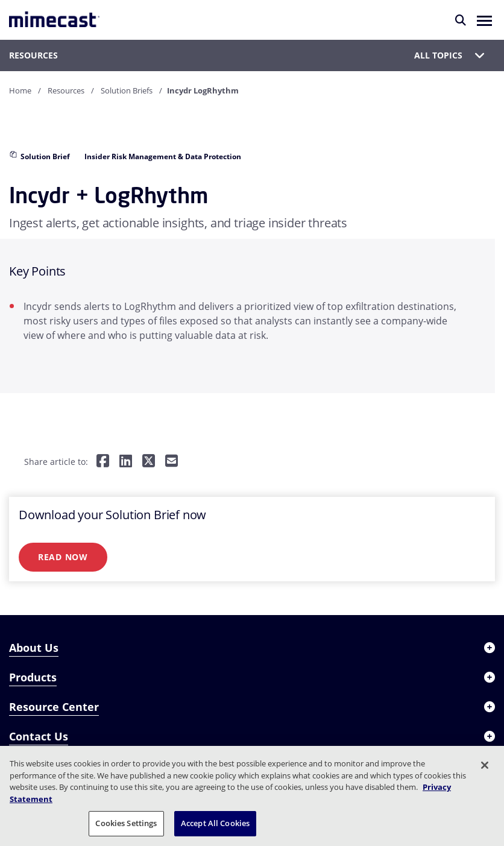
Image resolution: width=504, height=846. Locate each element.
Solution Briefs (127, 90)
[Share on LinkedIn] (126, 462)
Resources (66, 90)
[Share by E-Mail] (172, 462)
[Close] (485, 765)
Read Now (63, 557)
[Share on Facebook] (103, 462)
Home (20, 90)
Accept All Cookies (215, 823)
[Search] (461, 20)
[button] (484, 20)
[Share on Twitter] (149, 462)
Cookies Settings (126, 823)
